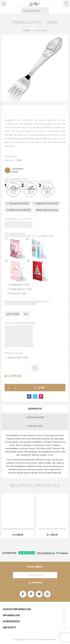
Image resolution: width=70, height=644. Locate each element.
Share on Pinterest (41, 396)
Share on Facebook (29, 396)
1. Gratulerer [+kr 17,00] (18, 285)
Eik (15, 156)
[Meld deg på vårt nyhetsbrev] (35, 575)
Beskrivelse (35, 409)
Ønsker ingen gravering (47, 210)
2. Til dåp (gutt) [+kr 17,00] (19, 289)
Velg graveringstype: (16, 179)
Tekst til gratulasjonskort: (20, 323)
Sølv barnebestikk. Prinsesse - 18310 (18, 529)
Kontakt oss (35, 426)
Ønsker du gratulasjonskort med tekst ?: (28, 302)
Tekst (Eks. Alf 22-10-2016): (19, 219)
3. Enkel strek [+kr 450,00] (19, 210)
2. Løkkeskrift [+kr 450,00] (46, 203)
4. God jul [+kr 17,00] (17, 294)
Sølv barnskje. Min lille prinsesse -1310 (52, 530)
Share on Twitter (35, 396)
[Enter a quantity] (8, 388)
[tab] (35, 409)
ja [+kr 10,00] (13, 314)
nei (26, 314)
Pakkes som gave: (14, 353)
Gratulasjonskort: (15, 234)
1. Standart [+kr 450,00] (18, 203)
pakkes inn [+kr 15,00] (18, 358)
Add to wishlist (35, 368)
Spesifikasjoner (35, 417)
